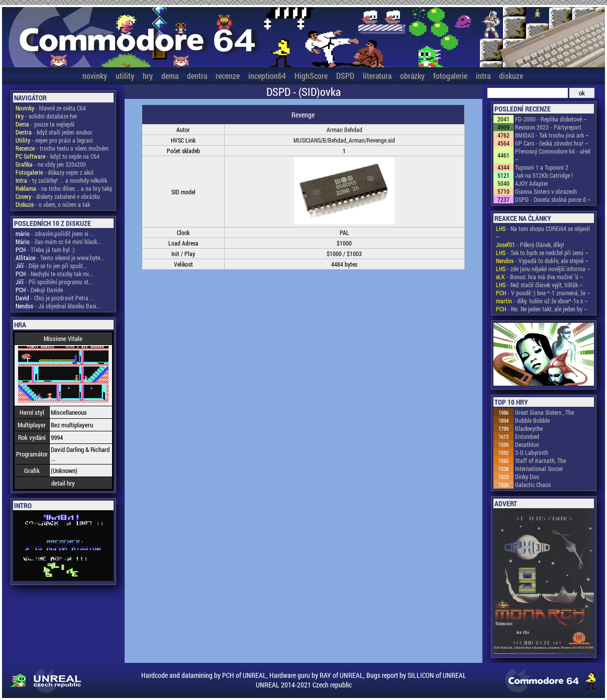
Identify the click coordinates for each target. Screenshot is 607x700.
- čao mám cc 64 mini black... (59, 242)
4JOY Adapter (532, 183)
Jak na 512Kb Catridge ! (544, 175)
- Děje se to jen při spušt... (52, 266)
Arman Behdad (344, 130)
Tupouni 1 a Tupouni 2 (542, 167)
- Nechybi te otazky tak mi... (55, 274)
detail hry (63, 483)
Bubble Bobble (532, 420)
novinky (95, 76)
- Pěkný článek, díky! (530, 245)
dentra (197, 76)
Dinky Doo (527, 477)
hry (148, 76)
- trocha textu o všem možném (62, 148)
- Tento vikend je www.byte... (60, 258)
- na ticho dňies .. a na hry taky (64, 188)
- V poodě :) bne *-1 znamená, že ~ (543, 293)
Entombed (527, 436)
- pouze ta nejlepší (45, 124)
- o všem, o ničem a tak (53, 204)
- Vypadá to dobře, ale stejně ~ (542, 261)
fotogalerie (450, 76)
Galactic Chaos (533, 485)
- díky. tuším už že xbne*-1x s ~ (542, 301)
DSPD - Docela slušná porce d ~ (553, 199)
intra (483, 76)
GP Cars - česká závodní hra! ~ (552, 143)
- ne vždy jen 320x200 (51, 164)
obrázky (412, 76)
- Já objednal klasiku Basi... (58, 306)
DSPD (345, 76)
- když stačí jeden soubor (54, 132)
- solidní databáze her (46, 116)
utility (125, 76)
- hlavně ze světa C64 (51, 108)
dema (170, 76)
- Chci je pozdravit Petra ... (55, 298)
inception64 (267, 76)
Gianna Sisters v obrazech (546, 191)
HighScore (311, 76)
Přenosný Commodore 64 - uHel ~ (553, 155)
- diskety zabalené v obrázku (58, 196)
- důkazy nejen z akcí (55, 172)
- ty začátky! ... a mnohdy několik (61, 180)
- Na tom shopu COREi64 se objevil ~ (543, 232)
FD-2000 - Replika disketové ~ (551, 119)
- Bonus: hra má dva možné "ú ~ (540, 277)
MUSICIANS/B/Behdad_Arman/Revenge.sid (344, 140)
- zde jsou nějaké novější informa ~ (543, 269)
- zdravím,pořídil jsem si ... (55, 234)
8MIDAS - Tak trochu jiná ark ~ (552, 135)
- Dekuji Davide (39, 290)
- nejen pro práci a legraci (54, 140)
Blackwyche (529, 428)
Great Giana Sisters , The (544, 412)
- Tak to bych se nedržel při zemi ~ (542, 253)
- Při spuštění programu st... (54, 282)
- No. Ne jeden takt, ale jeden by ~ (542, 309)
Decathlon (527, 444)
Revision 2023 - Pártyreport (548, 127)
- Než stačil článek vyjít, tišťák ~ (539, 285)
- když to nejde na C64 (58, 156)
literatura (377, 76)
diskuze (511, 76)
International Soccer (539, 469)
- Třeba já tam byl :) (45, 250)
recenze (228, 76)
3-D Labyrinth (532, 452)
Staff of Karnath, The (540, 460)
